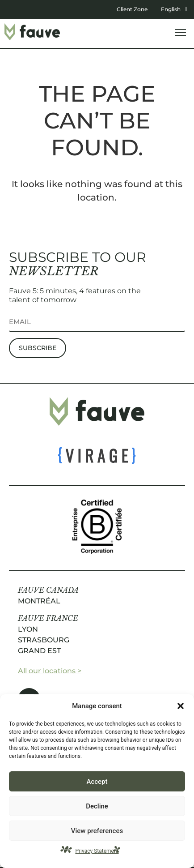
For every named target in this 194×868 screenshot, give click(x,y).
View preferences (97, 831)
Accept (97, 782)
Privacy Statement (97, 851)
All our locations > (50, 671)
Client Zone (132, 9)
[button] (181, 706)
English (174, 9)
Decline (97, 806)
